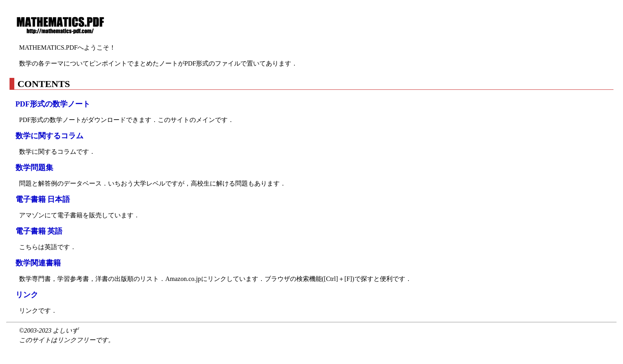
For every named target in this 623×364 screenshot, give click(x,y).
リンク (27, 295)
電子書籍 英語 (39, 231)
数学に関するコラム (49, 136)
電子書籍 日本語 (43, 199)
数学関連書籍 (38, 263)
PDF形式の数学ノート (53, 104)
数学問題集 (34, 167)
